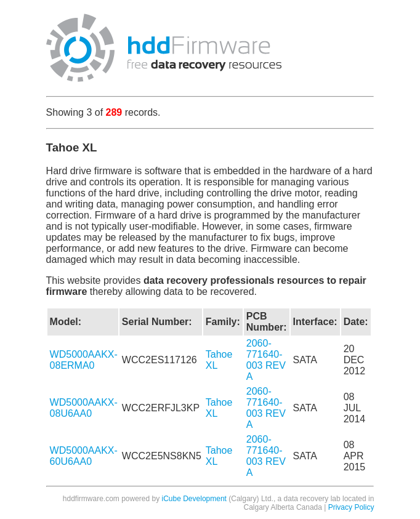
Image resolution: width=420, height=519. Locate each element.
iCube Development (194, 499)
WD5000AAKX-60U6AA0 (84, 456)
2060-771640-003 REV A (266, 360)
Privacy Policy (351, 507)
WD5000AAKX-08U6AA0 (84, 408)
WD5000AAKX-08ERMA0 (84, 360)
